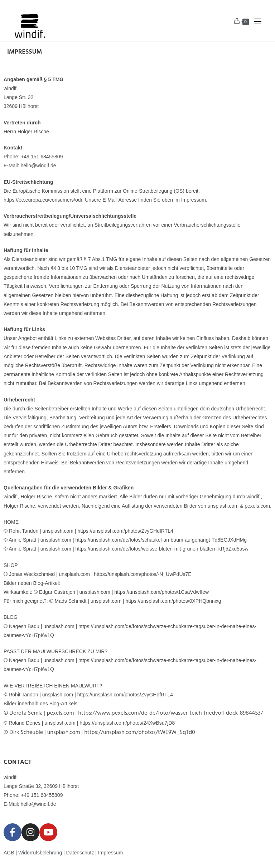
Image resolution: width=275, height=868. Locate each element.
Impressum (110, 853)
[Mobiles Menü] (255, 21)
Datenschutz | (82, 853)
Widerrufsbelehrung (40, 853)
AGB (9, 853)
